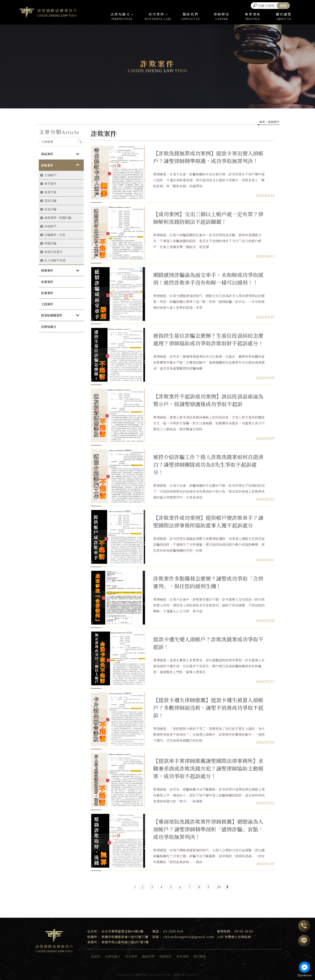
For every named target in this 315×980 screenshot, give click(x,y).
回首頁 (96, 956)
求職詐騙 (50, 243)
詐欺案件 (47, 165)
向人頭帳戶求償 (55, 260)
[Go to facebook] (304, 967)
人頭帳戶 (50, 175)
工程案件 (47, 304)
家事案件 (47, 282)
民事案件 (47, 293)
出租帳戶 (50, 226)
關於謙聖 (284, 14)
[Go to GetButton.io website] (304, 976)
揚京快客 (141, 975)
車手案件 (50, 184)
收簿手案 (50, 192)
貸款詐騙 (50, 201)
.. (172, 975)
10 (219, 887)
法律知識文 (122, 14)
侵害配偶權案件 (52, 315)
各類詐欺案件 (53, 252)
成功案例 (158, 14)
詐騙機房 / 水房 (55, 235)
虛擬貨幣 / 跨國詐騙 (58, 218)
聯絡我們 (191, 14)
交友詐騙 (50, 209)
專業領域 (253, 14)
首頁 (262, 122)
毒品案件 (47, 154)
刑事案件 (47, 270)
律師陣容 (222, 14)
